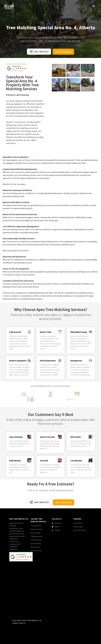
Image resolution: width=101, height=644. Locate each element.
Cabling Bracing (36, 536)
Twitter (57, 527)
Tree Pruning (35, 533)
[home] (9, 6)
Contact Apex (78, 527)
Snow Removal (36, 551)
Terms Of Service (79, 530)
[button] (94, 6)
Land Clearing (36, 543)
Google (57, 530)
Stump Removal (36, 529)
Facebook (58, 523)
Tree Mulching (36, 540)
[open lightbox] (59, 70)
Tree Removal (36, 526)
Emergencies (35, 547)
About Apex (78, 523)
